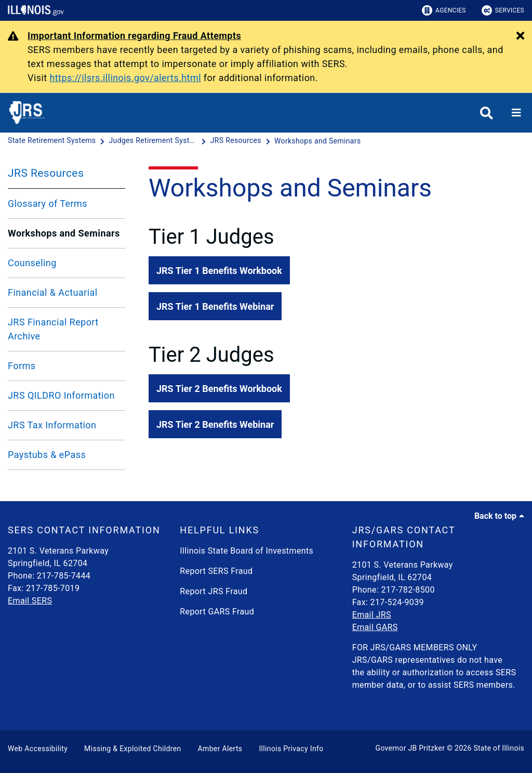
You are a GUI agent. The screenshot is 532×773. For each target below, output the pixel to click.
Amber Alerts (220, 749)
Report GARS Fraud (217, 612)
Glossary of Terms (48, 204)
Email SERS (30, 601)
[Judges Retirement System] (154, 141)
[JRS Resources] (237, 141)
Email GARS (375, 627)
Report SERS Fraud (216, 571)
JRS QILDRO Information (61, 395)
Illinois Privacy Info (291, 749)
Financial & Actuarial (53, 292)
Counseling (32, 263)
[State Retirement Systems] (53, 141)
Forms (22, 366)
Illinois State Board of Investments (247, 551)
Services (503, 10)
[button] (219, 270)
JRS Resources (46, 173)
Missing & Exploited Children (132, 749)
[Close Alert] (520, 36)
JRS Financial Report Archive (53, 329)
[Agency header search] (487, 113)
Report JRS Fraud (214, 591)
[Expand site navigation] (516, 113)
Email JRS (372, 615)
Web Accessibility (38, 749)
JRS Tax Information (52, 425)
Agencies (444, 10)
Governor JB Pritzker (410, 748)
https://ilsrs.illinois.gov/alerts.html (125, 78)
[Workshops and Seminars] (317, 141)
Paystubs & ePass (47, 455)
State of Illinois (499, 748)
